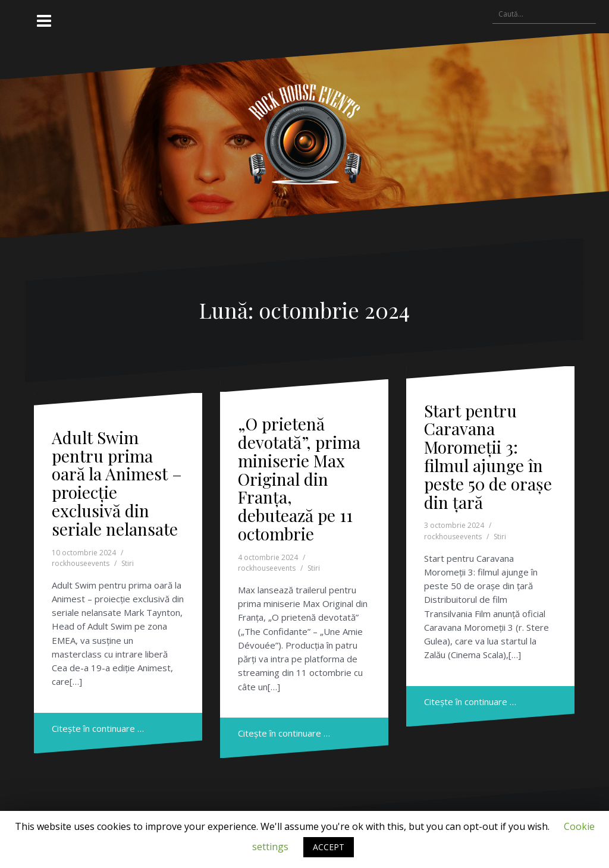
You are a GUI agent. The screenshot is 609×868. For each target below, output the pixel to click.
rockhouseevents (81, 563)
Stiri (128, 563)
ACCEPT (329, 847)
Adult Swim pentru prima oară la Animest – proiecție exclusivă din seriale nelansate (117, 483)
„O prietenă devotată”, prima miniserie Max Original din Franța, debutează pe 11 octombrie (299, 479)
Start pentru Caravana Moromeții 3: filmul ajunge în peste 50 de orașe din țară (488, 456)
